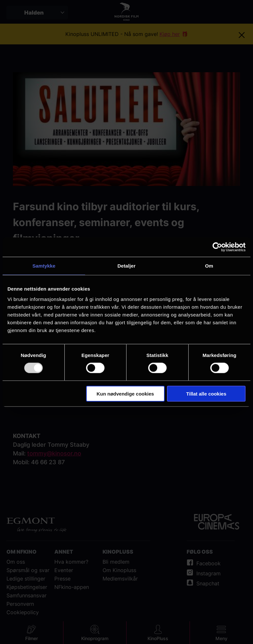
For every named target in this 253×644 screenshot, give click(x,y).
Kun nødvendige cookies (125, 393)
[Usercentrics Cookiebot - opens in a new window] (217, 247)
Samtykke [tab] (44, 266)
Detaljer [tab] (126, 266)
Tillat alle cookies (206, 393)
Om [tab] (209, 266)
